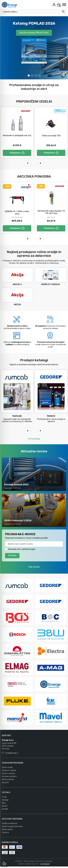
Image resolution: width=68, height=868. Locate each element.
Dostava (5, 834)
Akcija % (5, 784)
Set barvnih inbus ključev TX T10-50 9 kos (51, 213)
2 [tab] (32, 75)
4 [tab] (39, 75)
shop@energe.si (12, 755)
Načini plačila (7, 831)
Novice (5, 807)
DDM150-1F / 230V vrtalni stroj (17, 213)
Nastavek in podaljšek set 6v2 (17, 135)
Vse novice (34, 568)
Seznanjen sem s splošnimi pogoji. (22, 550)
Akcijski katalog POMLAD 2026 (34, 33)
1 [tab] (29, 75)
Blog (4, 804)
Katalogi (5, 801)
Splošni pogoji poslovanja (12, 828)
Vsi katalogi (34, 440)
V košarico (17, 153)
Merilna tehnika (8, 781)
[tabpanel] (34, 48)
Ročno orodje (7, 769)
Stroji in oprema (8, 775)
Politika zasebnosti (9, 825)
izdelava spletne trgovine (29, 865)
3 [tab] (36, 75)
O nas (4, 798)
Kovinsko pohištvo (9, 778)
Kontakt (5, 811)
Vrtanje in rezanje (9, 772)
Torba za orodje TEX (51, 136)
